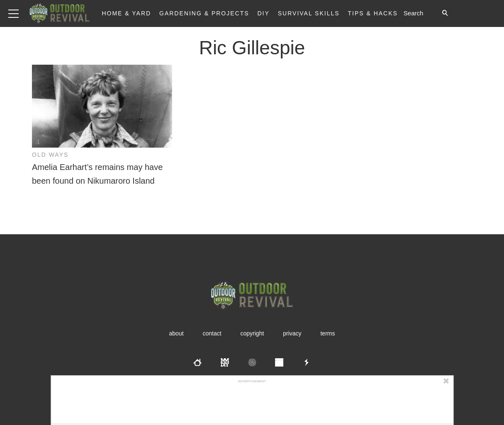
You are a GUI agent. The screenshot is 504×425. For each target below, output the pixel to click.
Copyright (252, 333)
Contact (212, 333)
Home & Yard (126, 13)
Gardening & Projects (204, 13)
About (177, 333)
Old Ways (50, 155)
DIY (264, 13)
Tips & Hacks (373, 13)
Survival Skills (309, 13)
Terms (327, 333)
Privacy (292, 333)
